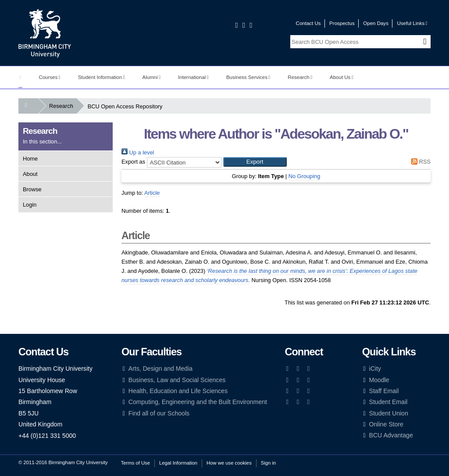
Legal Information (178, 463)
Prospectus (342, 23)
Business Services (248, 77)
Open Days (376, 23)
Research (300, 77)
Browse (32, 189)
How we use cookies (229, 463)
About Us (342, 77)
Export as (133, 162)
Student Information (102, 77)
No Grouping (305, 176)
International (193, 77)
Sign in (268, 463)
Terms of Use (135, 463)
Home (30, 159)
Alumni (152, 77)
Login (30, 205)
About (30, 174)
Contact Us (308, 23)
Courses (49, 77)
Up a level (138, 152)
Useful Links (412, 23)
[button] (255, 162)
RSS (420, 162)
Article (152, 193)
